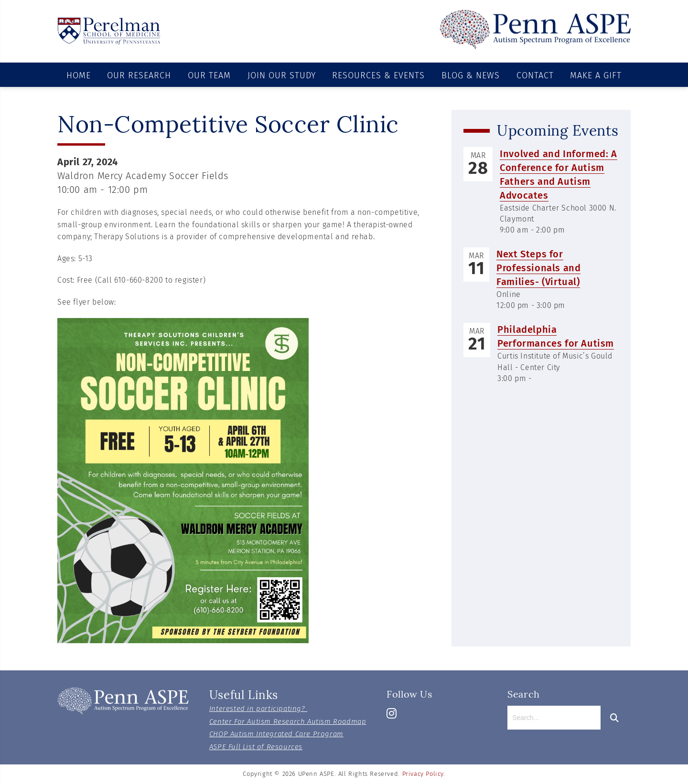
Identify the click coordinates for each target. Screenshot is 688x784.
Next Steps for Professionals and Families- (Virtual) (538, 268)
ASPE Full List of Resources (256, 747)
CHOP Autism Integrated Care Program (276, 734)
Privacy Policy (423, 774)
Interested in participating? (258, 709)
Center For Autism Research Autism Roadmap (288, 721)
